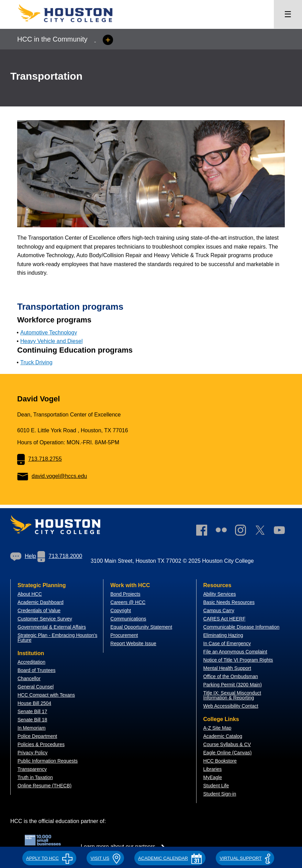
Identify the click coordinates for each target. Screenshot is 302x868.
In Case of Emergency (227, 643)
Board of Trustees (37, 670)
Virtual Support (245, 858)
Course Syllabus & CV (227, 744)
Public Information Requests (48, 761)
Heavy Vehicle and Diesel (51, 341)
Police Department (37, 736)
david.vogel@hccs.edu (52, 476)
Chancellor (29, 678)
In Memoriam (32, 728)
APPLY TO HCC (49, 858)
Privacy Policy (32, 753)
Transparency (32, 769)
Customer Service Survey (45, 619)
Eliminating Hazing (223, 635)
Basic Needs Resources (229, 602)
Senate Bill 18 (32, 720)
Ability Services (220, 594)
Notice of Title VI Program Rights (238, 660)
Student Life (216, 786)
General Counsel (36, 687)
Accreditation (31, 662)
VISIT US (105, 858)
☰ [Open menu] (288, 14)
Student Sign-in (220, 794)
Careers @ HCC (128, 602)
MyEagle (213, 777)
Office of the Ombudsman (231, 676)
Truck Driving (36, 362)
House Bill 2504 (34, 703)
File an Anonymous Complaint (235, 652)
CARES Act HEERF (225, 619)
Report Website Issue (133, 643)
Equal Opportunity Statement (141, 627)
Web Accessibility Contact (231, 706)
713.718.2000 (60, 556)
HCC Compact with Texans (46, 695)
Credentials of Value (39, 610)
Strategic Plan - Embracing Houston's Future (57, 638)
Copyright (121, 610)
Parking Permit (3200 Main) (233, 685)
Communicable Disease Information (242, 627)
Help (23, 556)
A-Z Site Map (217, 728)
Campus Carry (219, 610)
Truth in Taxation (35, 777)
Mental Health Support (227, 668)
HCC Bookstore (220, 761)
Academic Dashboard (41, 602)
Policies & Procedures (41, 744)
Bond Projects (125, 594)
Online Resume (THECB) (44, 786)
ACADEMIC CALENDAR (170, 858)
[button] (49, 857)
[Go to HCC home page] (72, 24)
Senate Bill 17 (32, 711)
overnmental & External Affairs (54, 627)
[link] (244, 532)
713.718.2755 (40, 459)
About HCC (30, 594)
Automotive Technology (49, 333)
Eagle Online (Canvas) (228, 753)
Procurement (124, 635)
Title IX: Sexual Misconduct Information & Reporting (232, 695)
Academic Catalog (223, 736)
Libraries (213, 769)
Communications (128, 619)
